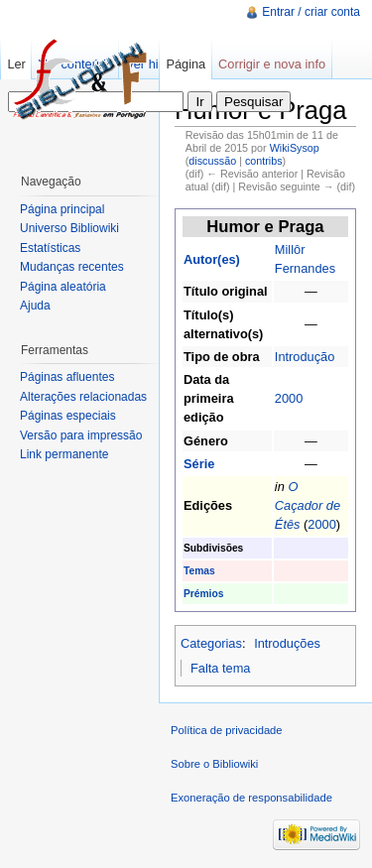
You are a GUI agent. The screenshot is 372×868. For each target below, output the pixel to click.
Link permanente (64, 454)
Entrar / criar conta (311, 12)
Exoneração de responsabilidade (251, 798)
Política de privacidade (227, 730)
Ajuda (35, 306)
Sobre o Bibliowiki (214, 764)
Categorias (211, 643)
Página (186, 64)
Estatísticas (50, 248)
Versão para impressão (81, 435)
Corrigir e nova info (272, 64)
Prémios (203, 594)
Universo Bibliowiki (69, 228)
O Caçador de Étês (308, 505)
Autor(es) (212, 259)
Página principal (62, 209)
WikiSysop (295, 148)
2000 (289, 398)
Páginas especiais (68, 416)
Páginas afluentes (67, 377)
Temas (199, 571)
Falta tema (220, 668)
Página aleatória (63, 287)
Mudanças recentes (72, 267)
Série (199, 464)
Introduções (287, 643)
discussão (212, 161)
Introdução (305, 357)
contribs (264, 161)
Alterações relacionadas (83, 397)
